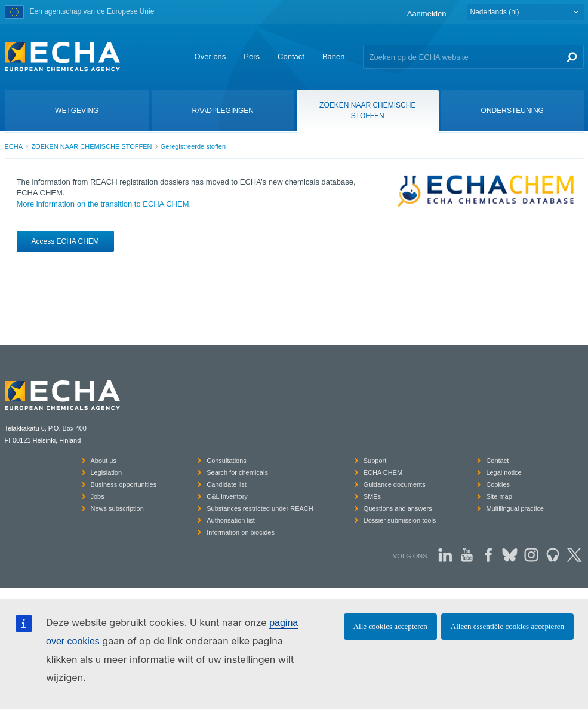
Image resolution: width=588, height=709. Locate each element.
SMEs (372, 496)
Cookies (498, 484)
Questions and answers (398, 508)
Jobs (98, 496)
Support (375, 461)
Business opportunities (124, 484)
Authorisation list (231, 520)
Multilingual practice (515, 508)
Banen (334, 56)
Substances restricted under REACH (260, 508)
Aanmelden (427, 13)
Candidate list (227, 484)
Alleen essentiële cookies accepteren (507, 626)
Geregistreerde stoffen (193, 146)
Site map (499, 496)
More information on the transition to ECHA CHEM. (104, 204)
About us (104, 461)
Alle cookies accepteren (390, 626)
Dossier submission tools (400, 520)
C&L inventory (227, 496)
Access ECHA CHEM (65, 241)
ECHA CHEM (383, 472)
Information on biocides (241, 532)
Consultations (227, 461)
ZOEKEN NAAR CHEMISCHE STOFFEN (91, 146)
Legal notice (504, 472)
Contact (291, 56)
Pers (252, 56)
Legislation (107, 472)
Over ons (210, 56)
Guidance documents (395, 484)
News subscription (117, 508)
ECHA (14, 146)
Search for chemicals (237, 472)
